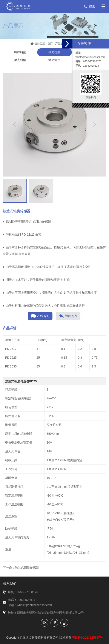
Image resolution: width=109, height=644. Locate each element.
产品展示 (60, 43)
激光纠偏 (20, 60)
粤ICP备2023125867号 (87, 638)
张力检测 (54, 52)
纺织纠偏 (20, 52)
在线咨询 (40, 316)
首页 (50, 43)
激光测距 (54, 60)
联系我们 (10, 583)
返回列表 (68, 316)
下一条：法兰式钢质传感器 (21, 567)
